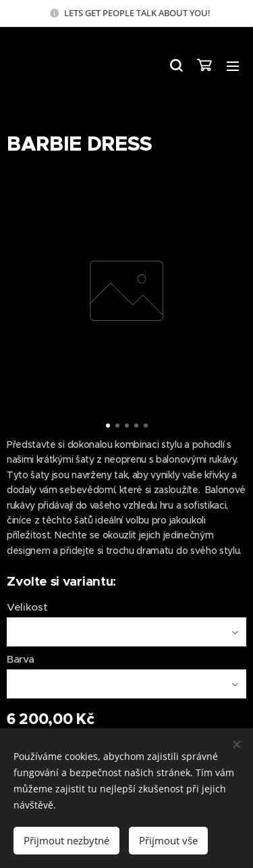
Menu (233, 66)
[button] (175, 66)
